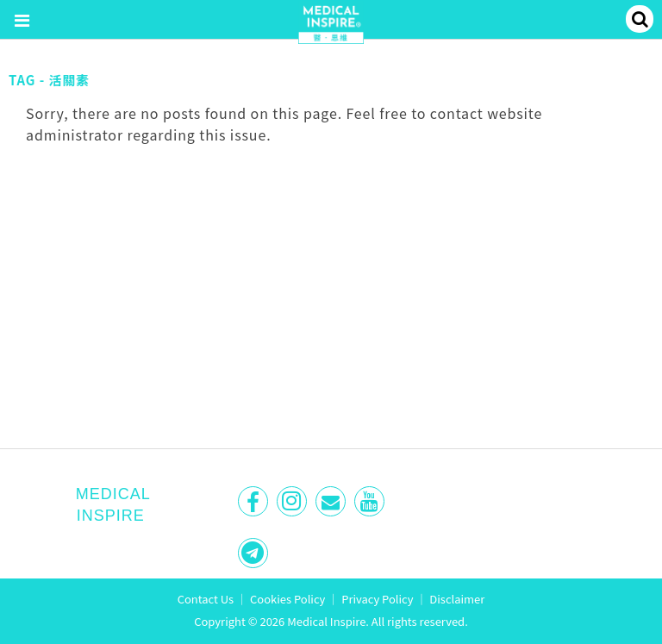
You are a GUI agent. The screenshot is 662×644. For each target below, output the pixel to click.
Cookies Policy (287, 599)
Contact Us (206, 599)
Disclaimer (457, 599)
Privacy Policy (377, 599)
